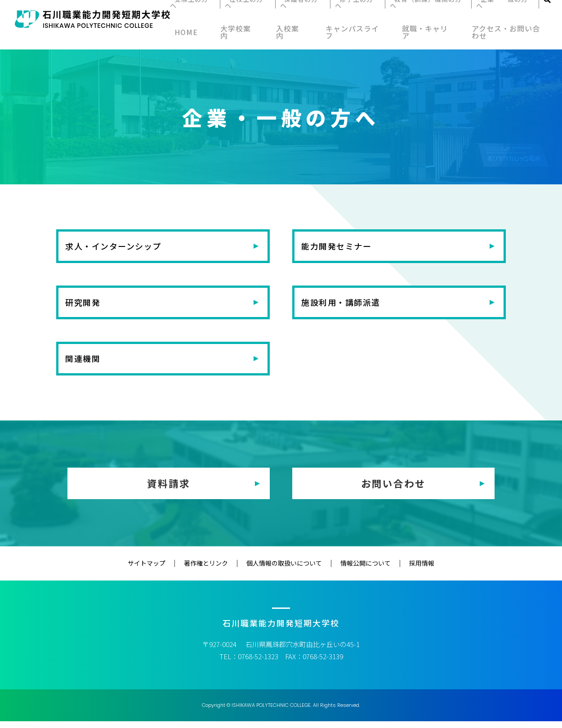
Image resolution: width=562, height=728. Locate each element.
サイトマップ (165, 570)
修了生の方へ (356, 14)
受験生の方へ (206, 14)
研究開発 (87, 306)
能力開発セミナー (343, 247)
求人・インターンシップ (122, 247)
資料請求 (169, 490)
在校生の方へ (256, 14)
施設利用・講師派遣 (348, 306)
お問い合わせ (393, 490)
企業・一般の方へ (496, 14)
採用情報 (404, 570)
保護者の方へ (306, 14)
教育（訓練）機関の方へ (422, 14)
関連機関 (87, 364)
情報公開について (357, 570)
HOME (193, 35)
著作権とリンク (215, 570)
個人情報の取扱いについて (284, 570)
